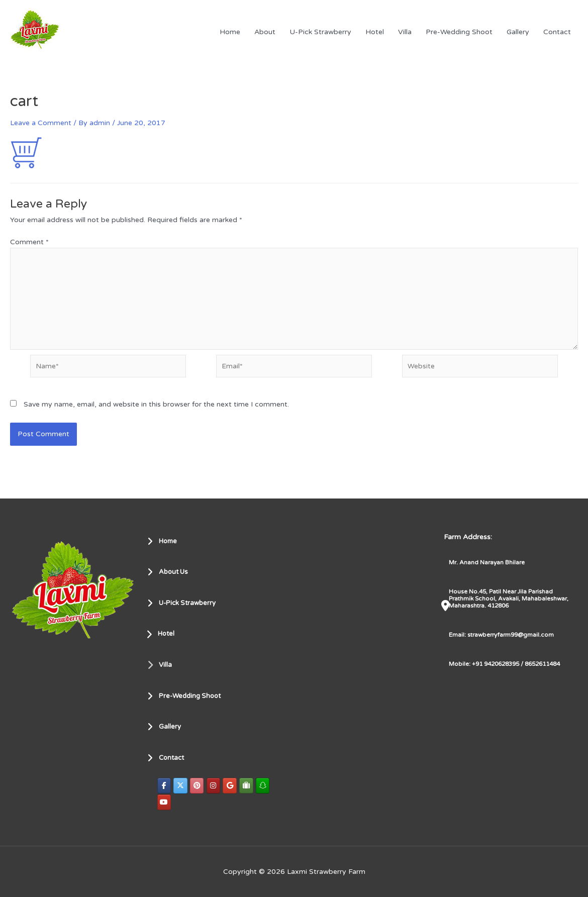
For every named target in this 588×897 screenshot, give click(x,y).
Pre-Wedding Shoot (459, 32)
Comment (29, 242)
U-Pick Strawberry (320, 32)
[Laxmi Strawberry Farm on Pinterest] (198, 785)
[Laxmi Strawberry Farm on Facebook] (164, 785)
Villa (405, 32)
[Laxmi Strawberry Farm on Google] (231, 785)
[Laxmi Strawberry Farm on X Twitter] (181, 785)
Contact (557, 32)
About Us (169, 571)
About (265, 32)
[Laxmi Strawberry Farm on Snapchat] (265, 785)
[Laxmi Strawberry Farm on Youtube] (164, 802)
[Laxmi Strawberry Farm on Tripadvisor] (248, 785)
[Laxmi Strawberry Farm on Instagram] (215, 785)
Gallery (518, 32)
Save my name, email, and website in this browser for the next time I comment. (156, 407)
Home (230, 32)
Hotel (375, 32)
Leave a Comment (41, 123)
